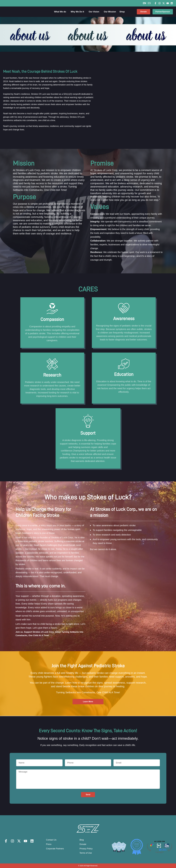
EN (144, 3)
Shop (123, 12)
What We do (61, 12)
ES (149, 3)
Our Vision (95, 12)
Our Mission (110, 12)
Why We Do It (78, 12)
